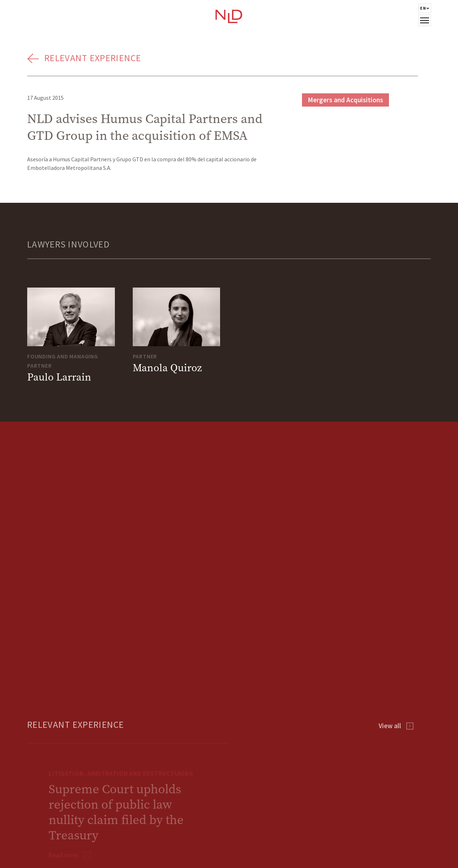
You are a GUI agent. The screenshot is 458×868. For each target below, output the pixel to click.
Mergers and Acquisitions (345, 100)
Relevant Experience (93, 58)
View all (390, 726)
